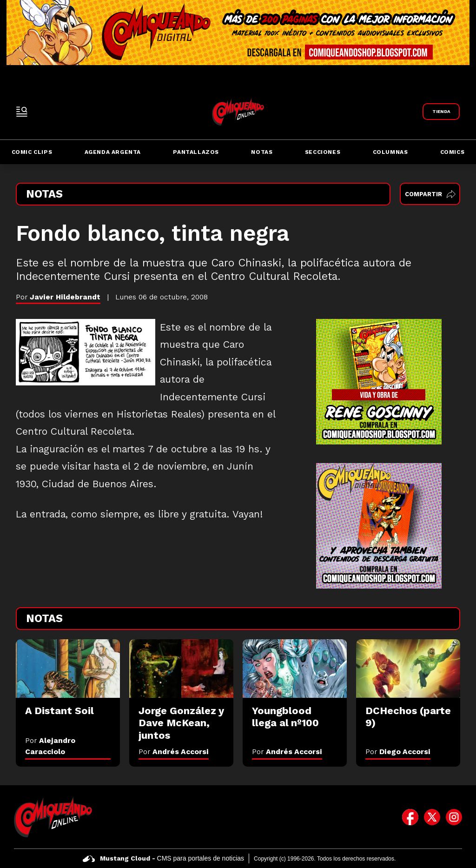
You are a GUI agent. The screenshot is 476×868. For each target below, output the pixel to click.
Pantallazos (196, 152)
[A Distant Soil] (68, 669)
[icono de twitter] (432, 817)
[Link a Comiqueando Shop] (441, 112)
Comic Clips (32, 152)
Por (174, 752)
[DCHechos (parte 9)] (408, 669)
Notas (262, 152)
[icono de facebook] (410, 817)
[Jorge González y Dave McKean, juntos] (181, 669)
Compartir (430, 194)
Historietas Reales (159, 414)
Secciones (323, 152)
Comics (453, 152)
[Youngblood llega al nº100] (295, 669)
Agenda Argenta (113, 152)
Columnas (390, 152)
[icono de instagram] (454, 817)
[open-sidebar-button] (22, 112)
